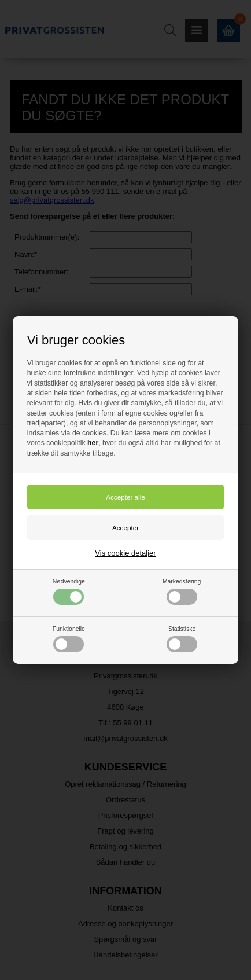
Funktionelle (69, 639)
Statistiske (182, 639)
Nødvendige (69, 592)
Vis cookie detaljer (125, 553)
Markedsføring (182, 592)
